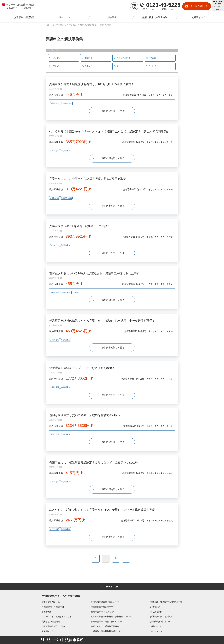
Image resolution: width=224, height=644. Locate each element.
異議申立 (88, 66)
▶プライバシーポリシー (50, 637)
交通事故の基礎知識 (50, 601)
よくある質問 (157, 591)
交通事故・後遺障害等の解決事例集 (167, 582)
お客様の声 (156, 587)
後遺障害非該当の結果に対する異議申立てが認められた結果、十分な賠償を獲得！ (102, 311)
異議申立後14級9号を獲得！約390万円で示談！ (80, 220)
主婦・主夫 (154, 66)
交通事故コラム (48, 611)
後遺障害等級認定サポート (53, 606)
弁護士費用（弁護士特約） (53, 587)
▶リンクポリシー (68, 637)
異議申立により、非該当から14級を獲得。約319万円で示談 (87, 175)
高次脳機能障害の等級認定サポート (107, 582)
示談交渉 (56, 66)
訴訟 (119, 66)
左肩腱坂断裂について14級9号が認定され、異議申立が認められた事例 (94, 266)
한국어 (218, 10)
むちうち (56, 58)
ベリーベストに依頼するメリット (56, 596)
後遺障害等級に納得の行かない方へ (107, 601)
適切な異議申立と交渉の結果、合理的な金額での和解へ (85, 402)
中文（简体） (218, 7)
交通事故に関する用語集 (162, 596)
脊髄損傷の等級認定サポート (104, 587)
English (218, 4)
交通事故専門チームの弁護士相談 (60, 575)
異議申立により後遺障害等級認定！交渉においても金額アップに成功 (93, 447)
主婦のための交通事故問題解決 (105, 606)
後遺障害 (88, 58)
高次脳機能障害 (124, 58)
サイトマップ (157, 611)
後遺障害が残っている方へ (103, 591)
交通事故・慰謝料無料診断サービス (107, 611)
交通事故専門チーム (50, 582)
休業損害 (153, 58)
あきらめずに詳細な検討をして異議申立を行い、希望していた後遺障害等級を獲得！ (103, 493)
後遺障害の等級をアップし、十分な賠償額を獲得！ (82, 357)
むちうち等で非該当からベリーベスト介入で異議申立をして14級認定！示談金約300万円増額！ (110, 130)
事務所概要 (46, 591)
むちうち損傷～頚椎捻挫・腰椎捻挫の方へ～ (111, 596)
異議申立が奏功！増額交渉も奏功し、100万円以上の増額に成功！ (91, 84)
